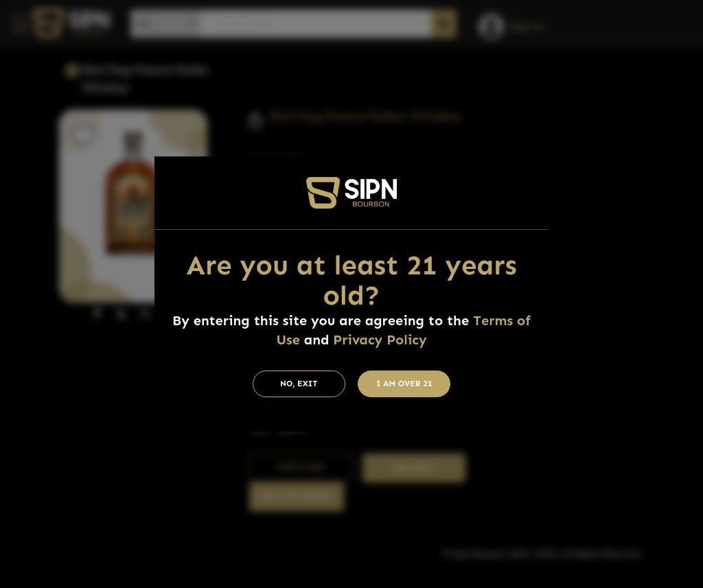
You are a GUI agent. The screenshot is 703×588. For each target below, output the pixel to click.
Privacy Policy (380, 340)
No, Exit (299, 384)
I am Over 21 (404, 384)
